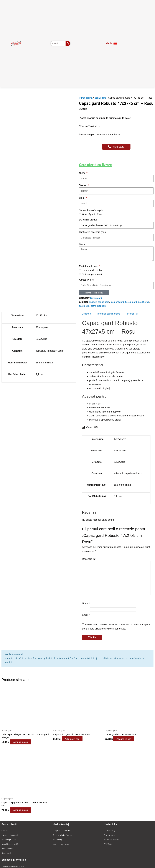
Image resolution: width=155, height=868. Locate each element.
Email (82, 202)
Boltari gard (102, 98)
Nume (82, 177)
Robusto (103, 310)
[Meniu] (115, 43)
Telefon (83, 189)
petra (94, 310)
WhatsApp (87, 218)
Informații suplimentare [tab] (110, 318)
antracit (93, 306)
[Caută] (68, 43)
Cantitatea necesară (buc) (93, 236)
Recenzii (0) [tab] (135, 318)
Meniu (109, 43)
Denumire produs (88, 224)
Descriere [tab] (87, 318)
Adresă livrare (86, 284)
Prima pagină (86, 98)
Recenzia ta (89, 563)
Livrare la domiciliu (92, 274)
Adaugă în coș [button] (24, 750)
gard (137, 306)
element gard (119, 306)
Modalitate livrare (89, 270)
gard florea (147, 306)
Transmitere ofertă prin (92, 214)
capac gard (104, 306)
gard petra (85, 310)
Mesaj (82, 248)
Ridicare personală (92, 278)
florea (130, 306)
